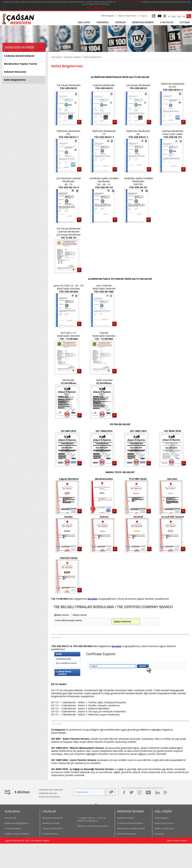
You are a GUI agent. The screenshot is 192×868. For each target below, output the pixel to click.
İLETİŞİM (185, 22)
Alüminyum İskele (51, 823)
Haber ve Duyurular (164, 828)
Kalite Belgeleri (108, 16)
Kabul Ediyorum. (96, 8)
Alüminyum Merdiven (52, 818)
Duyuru (144, 16)
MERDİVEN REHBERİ (143, 22)
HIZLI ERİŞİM (163, 811)
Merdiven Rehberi (126, 818)
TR (169, 16)
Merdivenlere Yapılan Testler (21, 64)
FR (184, 16)
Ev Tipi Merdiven (50, 834)
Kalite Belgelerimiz (15, 80)
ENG (174, 16)
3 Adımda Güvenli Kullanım (19, 56)
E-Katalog (159, 834)
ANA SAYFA (84, 22)
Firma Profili (10, 818)
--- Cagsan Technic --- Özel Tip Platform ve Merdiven (91, 819)
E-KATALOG (167, 22)
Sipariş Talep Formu (128, 16)
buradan (93, 599)
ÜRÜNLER (121, 22)
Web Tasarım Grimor (177, 841)
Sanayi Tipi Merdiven (52, 828)
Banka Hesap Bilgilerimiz (17, 823)
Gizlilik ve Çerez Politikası (17, 834)
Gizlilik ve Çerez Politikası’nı (128, 2)
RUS (179, 16)
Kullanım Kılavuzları (15, 72)
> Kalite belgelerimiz (91, 57)
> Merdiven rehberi (71, 57)
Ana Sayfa (56, 57)
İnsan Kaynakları (13, 828)
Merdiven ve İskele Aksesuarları (93, 826)
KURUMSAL (103, 22)
